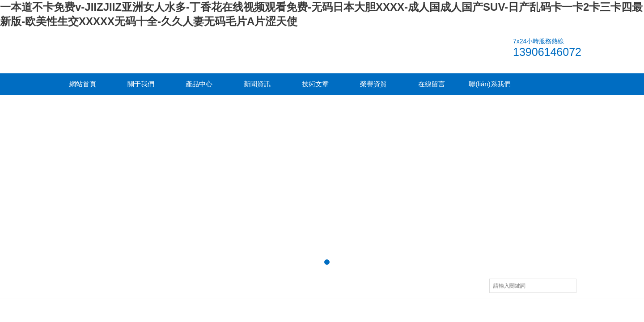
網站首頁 (83, 84)
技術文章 (315, 84)
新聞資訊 (257, 84)
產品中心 (199, 84)
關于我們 (141, 84)
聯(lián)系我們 (489, 84)
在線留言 (432, 84)
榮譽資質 (373, 84)
